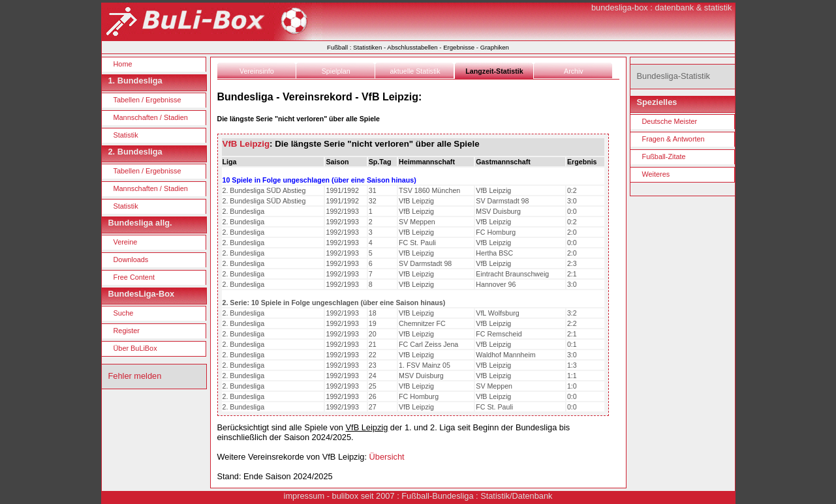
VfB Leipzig (246, 144)
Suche (124, 313)
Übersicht (387, 457)
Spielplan (336, 71)
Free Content (134, 277)
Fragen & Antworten (673, 139)
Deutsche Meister (670, 121)
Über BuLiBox (135, 348)
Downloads (131, 259)
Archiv (574, 71)
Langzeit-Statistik (494, 71)
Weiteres (656, 174)
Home (123, 64)
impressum (304, 496)
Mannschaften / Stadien (151, 117)
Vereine (126, 242)
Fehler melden (135, 376)
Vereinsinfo (257, 71)
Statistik (126, 135)
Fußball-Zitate (664, 156)
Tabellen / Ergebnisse (147, 100)
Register (127, 331)
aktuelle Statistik (415, 71)
